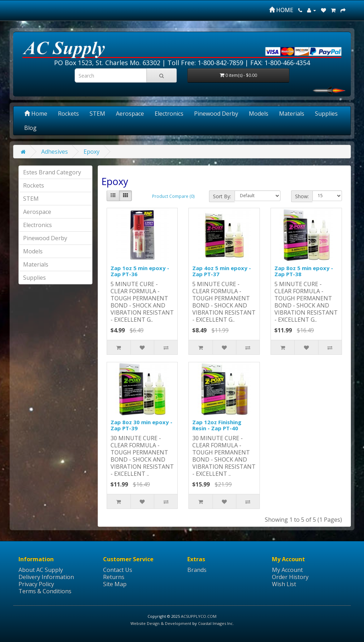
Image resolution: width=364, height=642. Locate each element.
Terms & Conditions (45, 591)
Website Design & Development (161, 623)
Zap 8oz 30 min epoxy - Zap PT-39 (141, 425)
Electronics (169, 114)
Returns (114, 577)
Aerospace (130, 114)
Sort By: (222, 196)
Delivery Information (46, 577)
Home (36, 114)
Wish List (284, 584)
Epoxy (92, 152)
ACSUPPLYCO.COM (199, 616)
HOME (281, 10)
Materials (292, 114)
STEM (97, 114)
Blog (30, 128)
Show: (302, 196)
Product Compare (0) (173, 196)
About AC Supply (41, 570)
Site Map (115, 584)
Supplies (326, 114)
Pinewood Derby (216, 114)
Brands (197, 570)
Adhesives (55, 152)
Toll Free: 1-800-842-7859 (205, 63)
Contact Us (118, 570)
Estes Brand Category (52, 172)
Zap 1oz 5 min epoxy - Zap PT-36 (140, 271)
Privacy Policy (36, 584)
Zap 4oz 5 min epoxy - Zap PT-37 (222, 271)
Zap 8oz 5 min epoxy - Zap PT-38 (304, 271)
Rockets (68, 114)
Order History (290, 577)
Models (259, 114)
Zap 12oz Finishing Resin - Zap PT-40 (217, 425)
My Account (287, 570)
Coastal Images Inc (215, 623)
